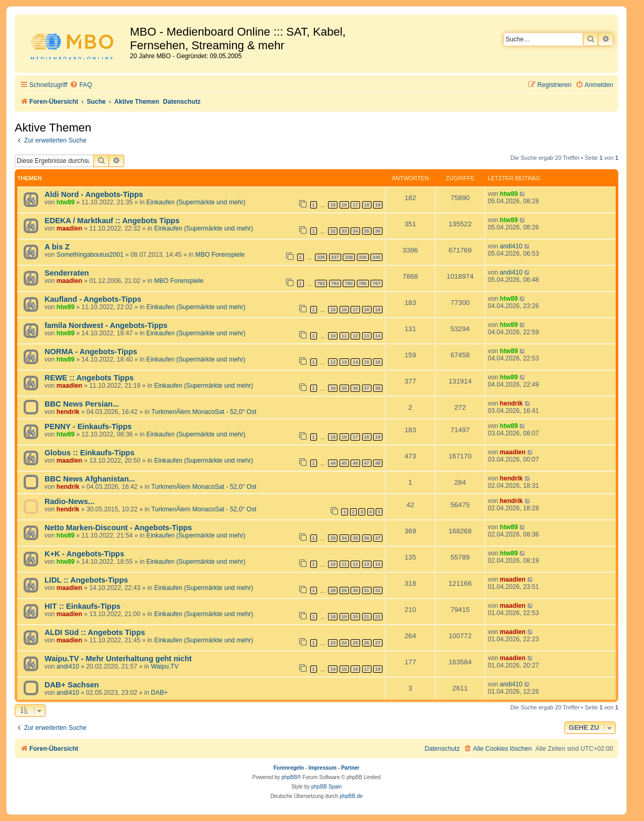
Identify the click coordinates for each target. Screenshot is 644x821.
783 (321, 283)
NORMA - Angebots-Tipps (91, 352)
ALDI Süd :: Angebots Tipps (95, 632)
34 (355, 231)
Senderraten (67, 273)
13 (367, 336)
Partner (350, 768)
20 (355, 617)
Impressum (323, 768)
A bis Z (57, 247)
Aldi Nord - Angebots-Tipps (94, 194)
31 (367, 590)
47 (367, 463)
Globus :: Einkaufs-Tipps (90, 453)
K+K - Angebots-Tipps (84, 554)
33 (344, 231)
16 (344, 205)
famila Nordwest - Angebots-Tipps (106, 325)
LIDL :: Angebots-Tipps (86, 580)
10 (333, 336)
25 (355, 643)
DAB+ (159, 693)
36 (378, 231)
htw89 (66, 202)
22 (378, 617)
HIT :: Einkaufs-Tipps (83, 606)
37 (367, 388)
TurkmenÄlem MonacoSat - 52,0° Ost (204, 412)
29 (344, 590)
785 (349, 283)
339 (363, 257)
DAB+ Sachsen (72, 685)
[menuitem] (81, 85)
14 (378, 336)
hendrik (68, 412)
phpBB (289, 777)
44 (333, 463)
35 (367, 231)
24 (344, 643)
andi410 (511, 246)
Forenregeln (289, 768)
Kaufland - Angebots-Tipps (93, 299)
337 (335, 257)
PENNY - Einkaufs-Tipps (88, 426)
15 (333, 205)
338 (349, 257)
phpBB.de (351, 796)
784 (335, 283)
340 (376, 257)
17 (355, 205)
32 (333, 231)
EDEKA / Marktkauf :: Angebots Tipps (112, 221)
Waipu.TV (165, 666)
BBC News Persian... (82, 404)
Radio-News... (69, 501)
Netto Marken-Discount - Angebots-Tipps (118, 528)
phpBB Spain (326, 787)
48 (378, 463)
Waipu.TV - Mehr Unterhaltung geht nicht (118, 659)
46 (355, 463)
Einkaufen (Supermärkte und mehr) (196, 202)
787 (376, 283)
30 (355, 590)
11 (344, 336)
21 (367, 617)
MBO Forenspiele (220, 255)
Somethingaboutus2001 (90, 255)
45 (344, 463)
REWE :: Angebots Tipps (89, 378)
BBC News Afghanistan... (90, 479)
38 (378, 388)
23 (333, 643)
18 (367, 205)
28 (333, 590)
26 (367, 643)
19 (378, 205)
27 (378, 643)
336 (321, 257)
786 (363, 283)
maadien (69, 228)
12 (355, 336)
